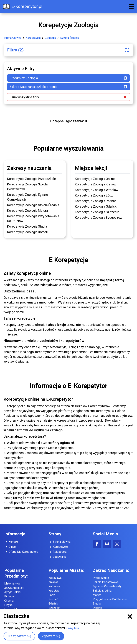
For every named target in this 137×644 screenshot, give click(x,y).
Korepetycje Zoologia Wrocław (97, 190)
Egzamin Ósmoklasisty (107, 586)
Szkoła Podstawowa (106, 582)
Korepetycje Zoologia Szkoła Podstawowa (27, 187)
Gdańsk (53, 604)
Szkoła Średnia (70, 38)
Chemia (9, 601)
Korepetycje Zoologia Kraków (96, 184)
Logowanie (58, 557)
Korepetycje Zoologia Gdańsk (96, 206)
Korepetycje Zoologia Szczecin (97, 212)
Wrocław (54, 591)
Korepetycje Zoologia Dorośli (27, 232)
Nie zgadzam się (19, 636)
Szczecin (54, 608)
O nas (10, 547)
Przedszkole (101, 578)
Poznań (53, 599)
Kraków (53, 582)
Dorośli (97, 608)
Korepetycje (33, 38)
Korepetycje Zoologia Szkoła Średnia (33, 205)
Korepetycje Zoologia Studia (27, 226)
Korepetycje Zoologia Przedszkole (31, 179)
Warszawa (55, 578)
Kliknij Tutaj (73, 628)
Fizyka (8, 605)
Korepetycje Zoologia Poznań (96, 201)
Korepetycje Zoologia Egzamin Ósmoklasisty (29, 197)
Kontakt (11, 542)
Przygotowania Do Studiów (110, 599)
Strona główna (59, 542)
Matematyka (12, 584)
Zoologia (50, 38)
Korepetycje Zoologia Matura (27, 211)
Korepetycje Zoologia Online (95, 179)
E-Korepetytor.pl (23, 6)
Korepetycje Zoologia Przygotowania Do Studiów (33, 218)
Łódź (52, 595)
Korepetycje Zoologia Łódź (94, 195)
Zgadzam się (51, 636)
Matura (97, 595)
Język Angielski (14, 588)
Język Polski (12, 592)
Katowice (54, 586)
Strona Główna (12, 38)
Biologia (9, 596)
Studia (97, 604)
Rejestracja (58, 552)
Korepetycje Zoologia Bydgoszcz (98, 217)
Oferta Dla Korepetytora (21, 552)
